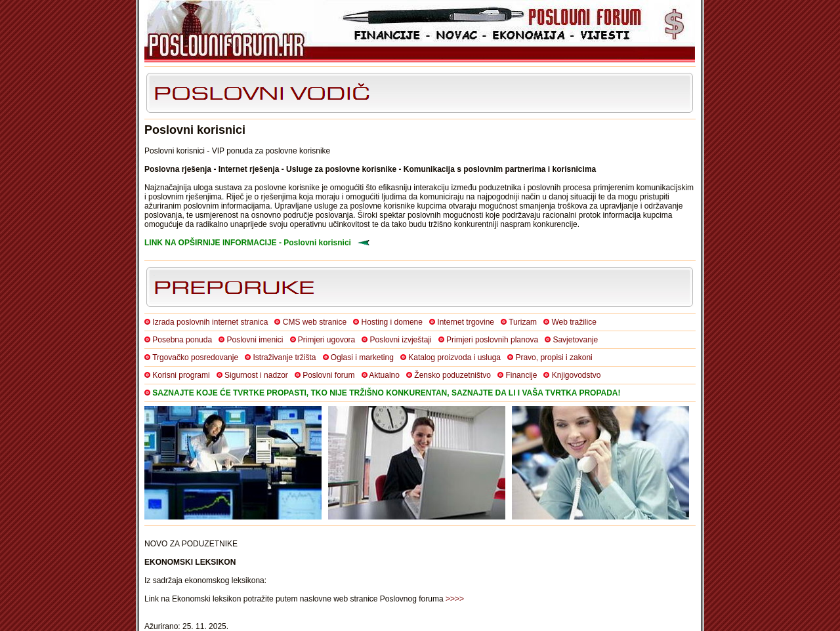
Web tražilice (574, 322)
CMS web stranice (315, 322)
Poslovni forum (328, 375)
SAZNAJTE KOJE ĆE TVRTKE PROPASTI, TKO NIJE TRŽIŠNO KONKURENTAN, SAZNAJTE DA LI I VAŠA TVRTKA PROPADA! (386, 393)
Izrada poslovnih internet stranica (210, 322)
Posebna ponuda (182, 340)
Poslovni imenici (255, 340)
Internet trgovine (466, 322)
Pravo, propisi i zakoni (554, 357)
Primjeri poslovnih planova (492, 340)
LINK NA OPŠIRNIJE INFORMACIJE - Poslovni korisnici (248, 243)
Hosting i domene (392, 322)
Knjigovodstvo (577, 375)
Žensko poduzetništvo (452, 375)
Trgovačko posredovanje (195, 357)
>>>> (455, 599)
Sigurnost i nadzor (256, 375)
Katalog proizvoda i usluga (454, 357)
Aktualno (384, 375)
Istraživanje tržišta (284, 357)
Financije (521, 375)
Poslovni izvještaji (401, 340)
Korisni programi (181, 375)
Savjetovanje (575, 340)
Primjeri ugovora (326, 340)
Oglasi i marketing (362, 357)
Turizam (523, 322)
